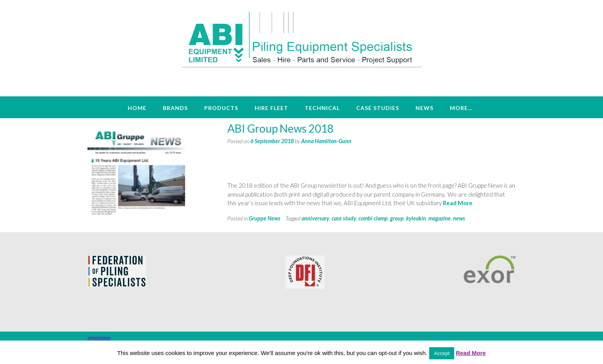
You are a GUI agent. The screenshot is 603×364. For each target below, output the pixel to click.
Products (221, 108)
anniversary (315, 218)
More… (461, 108)
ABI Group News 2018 (280, 128)
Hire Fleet (271, 108)
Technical (322, 108)
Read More (458, 203)
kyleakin (416, 218)
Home (137, 108)
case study (344, 218)
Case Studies (378, 108)
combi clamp (373, 218)
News (425, 108)
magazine (440, 218)
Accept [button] (442, 353)
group (397, 218)
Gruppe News (265, 218)
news (459, 218)
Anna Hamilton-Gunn (326, 141)
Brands (175, 108)
